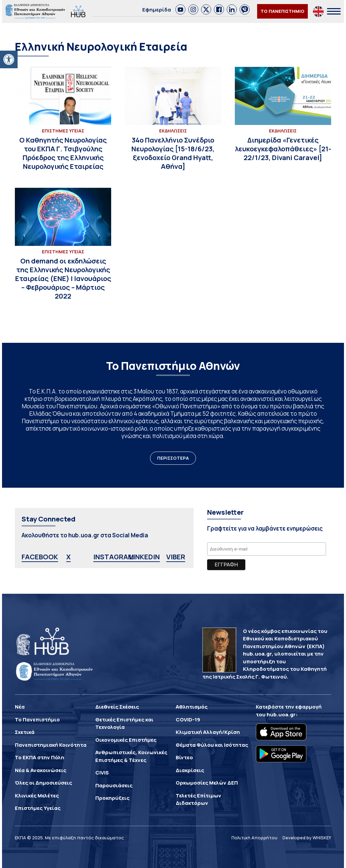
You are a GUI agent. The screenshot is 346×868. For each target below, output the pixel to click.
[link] (180, 9)
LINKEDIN (144, 557)
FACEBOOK (40, 557)
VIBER (176, 557)
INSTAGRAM (114, 557)
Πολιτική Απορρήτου (254, 838)
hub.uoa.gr (281, 714)
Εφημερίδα (157, 10)
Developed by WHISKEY (307, 838)
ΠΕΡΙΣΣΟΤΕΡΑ (173, 458)
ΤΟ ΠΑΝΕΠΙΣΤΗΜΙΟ (282, 11)
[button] (9, 59)
